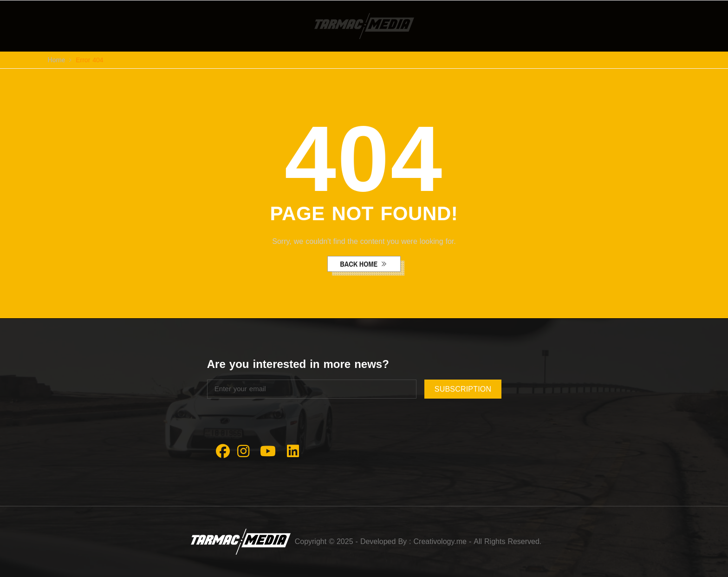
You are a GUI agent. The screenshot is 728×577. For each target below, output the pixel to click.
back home (360, 264)
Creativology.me (440, 541)
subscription (463, 389)
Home (57, 60)
